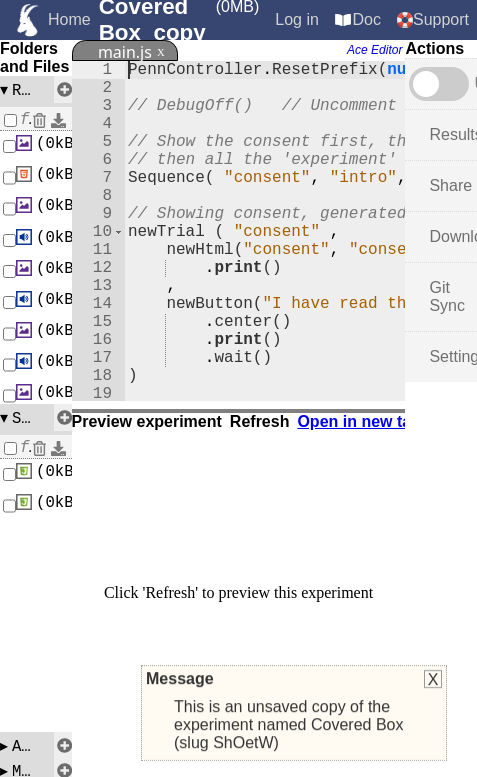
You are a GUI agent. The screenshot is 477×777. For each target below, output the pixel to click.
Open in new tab (359, 421)
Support (441, 19)
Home (69, 19)
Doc (367, 19)
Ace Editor (374, 50)
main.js (125, 52)
